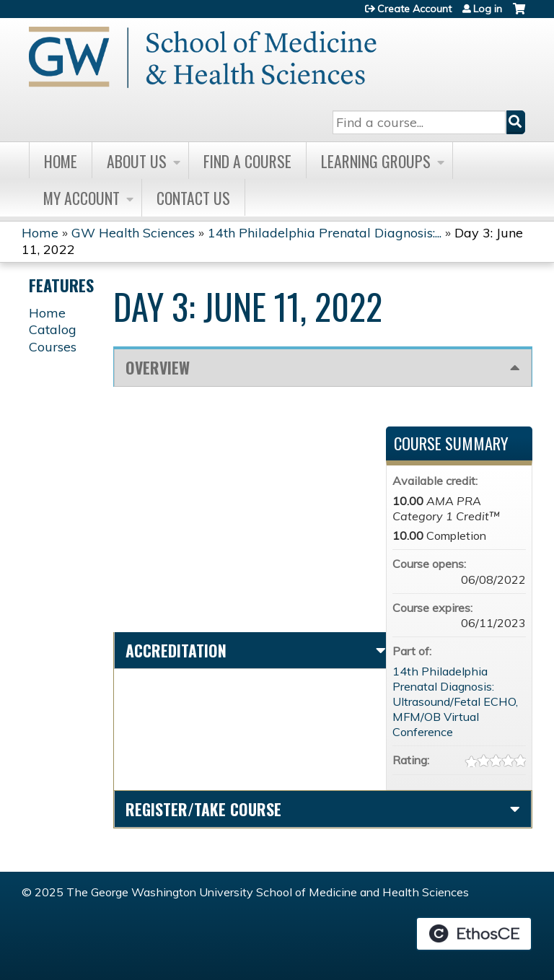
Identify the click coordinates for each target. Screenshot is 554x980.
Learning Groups (376, 161)
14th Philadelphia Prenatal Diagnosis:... (325, 233)
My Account (82, 198)
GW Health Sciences (133, 233)
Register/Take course (203, 809)
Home (61, 161)
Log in (488, 9)
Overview (158, 367)
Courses (53, 347)
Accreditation (176, 650)
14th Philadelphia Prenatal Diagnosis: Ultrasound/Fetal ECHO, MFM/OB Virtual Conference (455, 701)
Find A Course (247, 161)
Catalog (53, 329)
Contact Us (193, 198)
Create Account (414, 9)
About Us (137, 161)
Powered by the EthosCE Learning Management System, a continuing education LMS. (474, 934)
